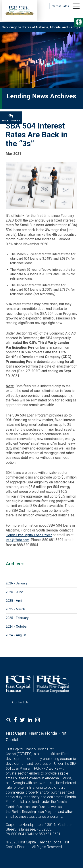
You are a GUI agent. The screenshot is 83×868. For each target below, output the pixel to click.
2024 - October (17, 627)
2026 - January (17, 583)
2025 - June (14, 592)
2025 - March (15, 609)
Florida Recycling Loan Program (34, 812)
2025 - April (14, 601)
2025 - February (17, 618)
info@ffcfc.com (17, 540)
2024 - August (16, 635)
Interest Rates (60, 6)
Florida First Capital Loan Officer (29, 535)
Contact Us (20, 702)
